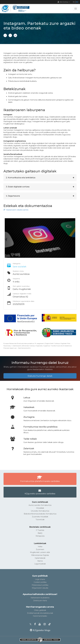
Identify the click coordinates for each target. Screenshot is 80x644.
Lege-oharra (40, 579)
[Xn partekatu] (10, 35)
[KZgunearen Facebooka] (36, 624)
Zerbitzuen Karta (40, 601)
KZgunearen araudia (40, 588)
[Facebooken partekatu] (5, 35)
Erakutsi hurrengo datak (40, 376)
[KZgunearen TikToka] (50, 624)
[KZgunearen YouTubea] (40, 624)
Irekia (40, 547)
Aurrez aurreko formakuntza (40, 505)
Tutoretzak (40, 520)
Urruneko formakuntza (40, 511)
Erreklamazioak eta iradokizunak (40, 613)
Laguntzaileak (40, 564)
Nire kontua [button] (64, 2)
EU (77, 2)
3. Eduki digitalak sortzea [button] (18, 187)
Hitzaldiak (40, 508)
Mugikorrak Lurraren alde (40, 552)
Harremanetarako (40, 616)
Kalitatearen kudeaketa (40, 598)
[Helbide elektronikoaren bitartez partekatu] (15, 35)
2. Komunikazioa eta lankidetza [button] (21, 178)
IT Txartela (40, 530)
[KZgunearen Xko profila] (31, 624)
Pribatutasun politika (40, 585)
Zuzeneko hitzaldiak (40, 517)
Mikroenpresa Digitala (40, 555)
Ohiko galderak (40, 610)
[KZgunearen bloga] (40, 630)
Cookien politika (40, 582)
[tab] (40, 178)
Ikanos (40, 561)
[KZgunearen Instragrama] (45, 624)
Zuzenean (40, 549)
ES (74, 2)
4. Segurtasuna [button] (13, 196)
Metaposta (40, 536)
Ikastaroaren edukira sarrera (16, 210)
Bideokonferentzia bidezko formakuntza (40, 514)
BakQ (40, 533)
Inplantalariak (40, 558)
